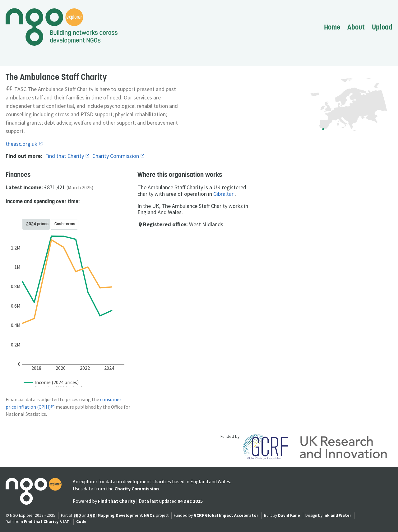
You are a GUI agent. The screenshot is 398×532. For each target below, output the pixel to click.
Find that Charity (65, 156)
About (356, 27)
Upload (382, 27)
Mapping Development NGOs (126, 515)
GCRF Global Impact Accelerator (226, 515)
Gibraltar (223, 194)
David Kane (289, 515)
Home (332, 27)
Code (81, 522)
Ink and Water (337, 515)
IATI (67, 522)
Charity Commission (116, 156)
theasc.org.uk (22, 144)
